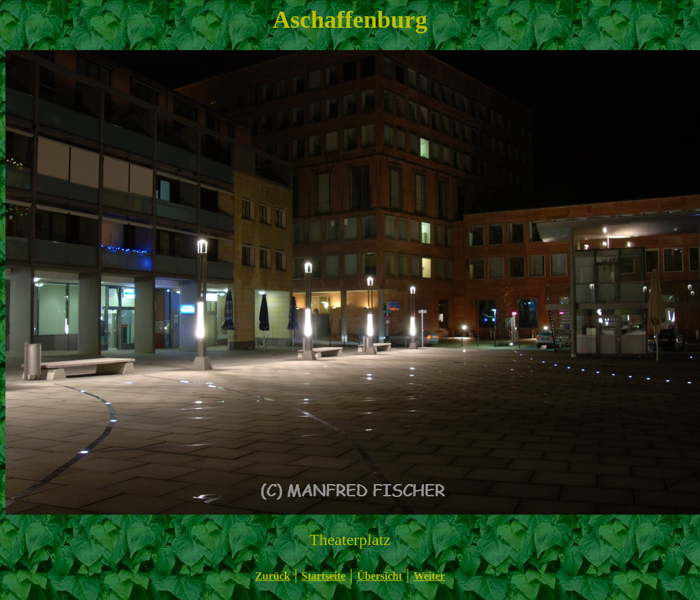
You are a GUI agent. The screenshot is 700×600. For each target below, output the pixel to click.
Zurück (273, 576)
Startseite (324, 576)
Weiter (429, 576)
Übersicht (380, 576)
